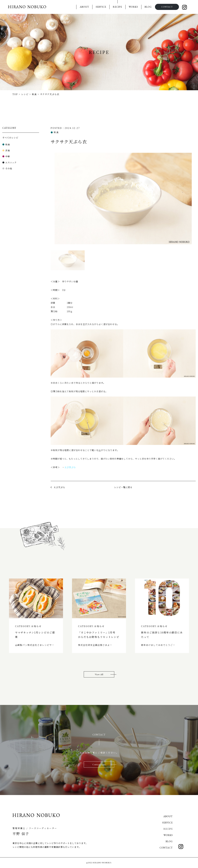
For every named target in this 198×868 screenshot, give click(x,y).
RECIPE (117, 7)
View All (99, 674)
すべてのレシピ (10, 138)
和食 (8, 144)
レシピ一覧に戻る (123, 487)
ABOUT (84, 7)
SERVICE (101, 7)
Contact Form (99, 764)
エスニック (11, 162)
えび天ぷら (70, 467)
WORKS (133, 7)
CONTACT (167, 7)
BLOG (148, 7)
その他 (9, 168)
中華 (8, 156)
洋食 (8, 150)
